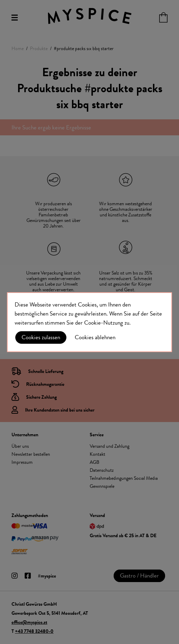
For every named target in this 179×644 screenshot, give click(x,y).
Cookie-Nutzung (104, 323)
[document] (89, 322)
